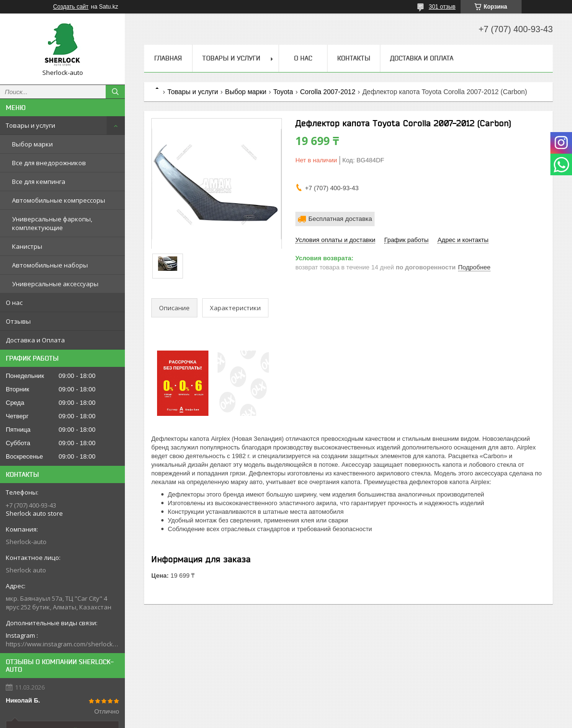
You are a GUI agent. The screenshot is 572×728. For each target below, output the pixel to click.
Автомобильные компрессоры (59, 200)
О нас (14, 303)
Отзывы (18, 321)
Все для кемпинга (39, 182)
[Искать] (115, 92)
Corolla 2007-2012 (328, 92)
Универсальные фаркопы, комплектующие (52, 223)
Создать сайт (71, 7)
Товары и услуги (30, 125)
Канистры (27, 246)
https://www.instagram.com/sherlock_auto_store (62, 644)
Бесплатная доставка (340, 219)
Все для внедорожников (49, 163)
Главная (168, 58)
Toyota (283, 92)
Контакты (354, 58)
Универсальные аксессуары (55, 284)
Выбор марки (32, 144)
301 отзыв (442, 7)
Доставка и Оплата (35, 340)
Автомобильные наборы (50, 265)
